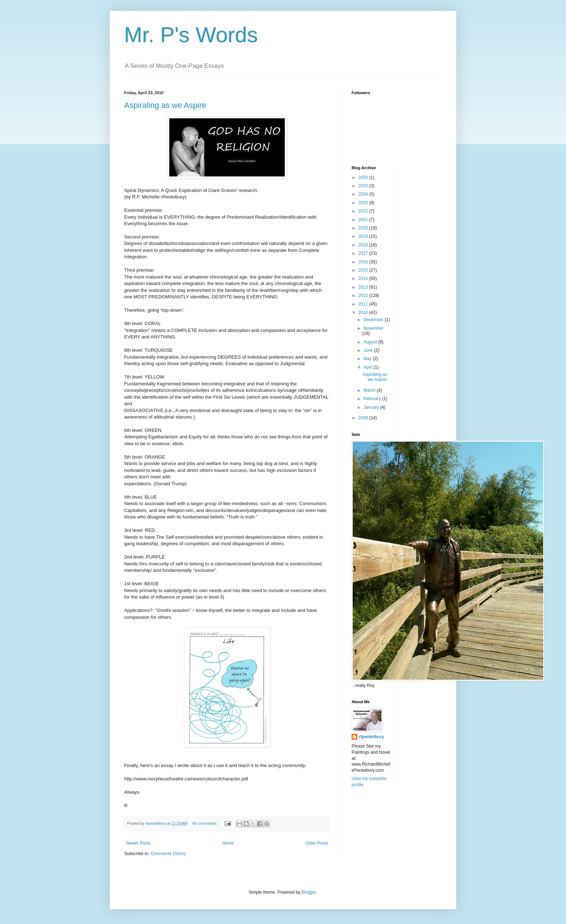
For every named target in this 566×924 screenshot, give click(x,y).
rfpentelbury (371, 737)
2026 (364, 178)
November (373, 328)
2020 (364, 228)
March (370, 390)
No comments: (206, 823)
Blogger (309, 892)
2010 (364, 312)
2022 (364, 211)
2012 (364, 295)
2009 (364, 418)
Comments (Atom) (168, 854)
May (368, 359)
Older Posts (317, 843)
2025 (364, 186)
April (368, 367)
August (371, 342)
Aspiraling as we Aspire (165, 105)
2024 (364, 194)
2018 (364, 245)
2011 (364, 304)
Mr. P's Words (191, 35)
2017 (364, 253)
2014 (364, 279)
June (369, 350)
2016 (364, 262)
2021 (364, 220)
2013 (364, 287)
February (373, 399)
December (374, 320)
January (372, 407)
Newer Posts (138, 843)
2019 (364, 236)
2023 (364, 203)
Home (228, 843)
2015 (364, 270)
